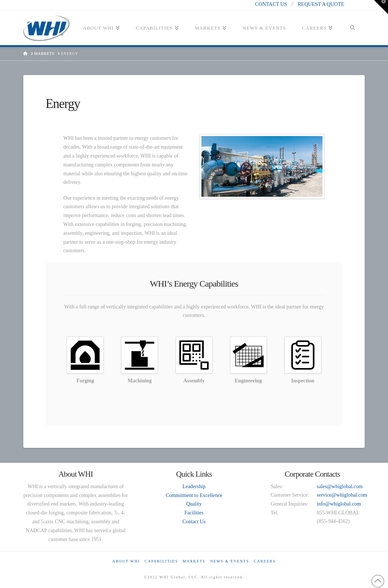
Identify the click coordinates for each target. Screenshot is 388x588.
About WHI (126, 561)
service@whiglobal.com (342, 495)
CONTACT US (271, 4)
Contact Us (194, 522)
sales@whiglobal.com (340, 486)
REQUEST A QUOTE (321, 4)
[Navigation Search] (353, 30)
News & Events (230, 561)
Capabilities (161, 561)
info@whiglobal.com (339, 504)
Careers (265, 561)
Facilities (194, 513)
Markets (194, 561)
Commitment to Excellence (194, 495)
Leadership (194, 486)
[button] (381, 7)
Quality (194, 504)
